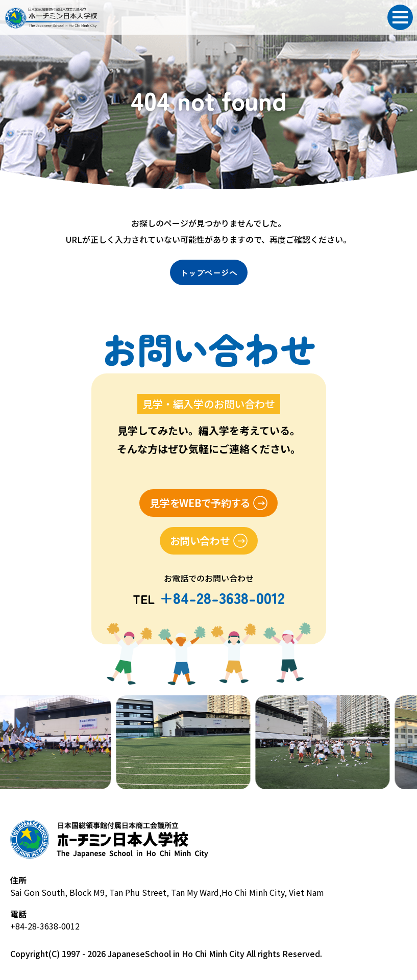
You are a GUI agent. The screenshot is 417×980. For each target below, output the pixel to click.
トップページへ (209, 272)
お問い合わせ (200, 541)
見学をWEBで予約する (200, 503)
